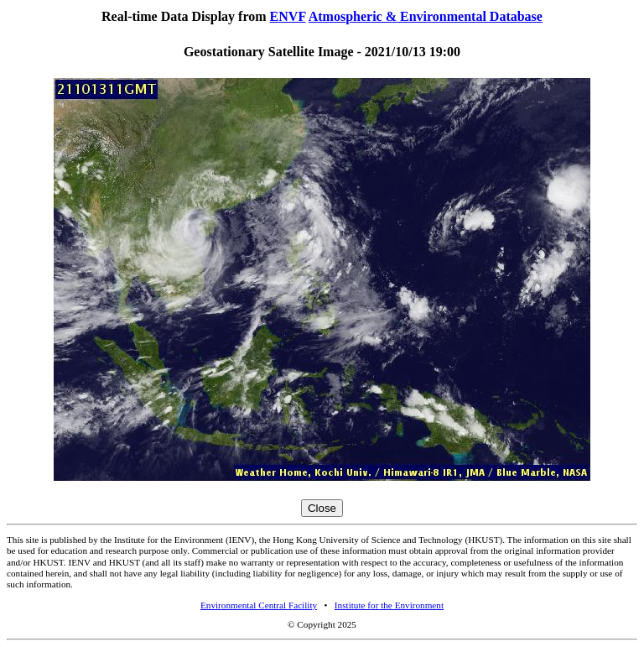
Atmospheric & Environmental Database (426, 16)
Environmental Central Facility (259, 605)
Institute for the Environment (389, 605)
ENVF (288, 16)
